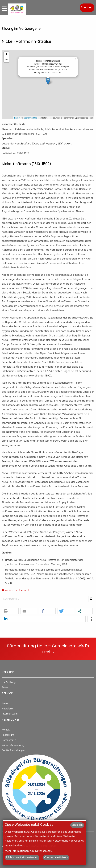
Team (5, 688)
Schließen (77, 825)
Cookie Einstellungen (14, 751)
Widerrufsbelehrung (13, 746)
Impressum (8, 735)
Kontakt (6, 730)
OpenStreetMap (30, 118)
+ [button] (7, 54)
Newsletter (8, 709)
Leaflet (17, 118)
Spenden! (87, 8)
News (5, 704)
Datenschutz (9, 740)
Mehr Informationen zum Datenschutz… (29, 851)
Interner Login (10, 714)
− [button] (7, 60)
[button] (10, 611)
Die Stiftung (9, 682)
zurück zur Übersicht (16, 590)
